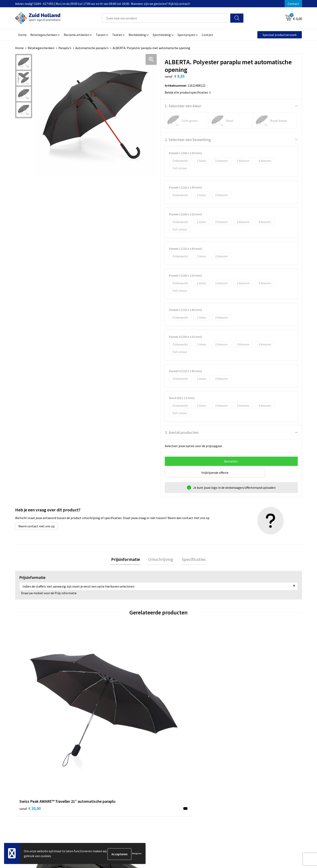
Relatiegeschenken (41, 48)
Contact (293, 4)
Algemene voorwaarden (249, 774)
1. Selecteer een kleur (183, 106)
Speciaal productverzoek (280, 35)
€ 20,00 (30, 711)
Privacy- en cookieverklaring (253, 780)
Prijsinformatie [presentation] (128, 560)
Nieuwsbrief (135, 780)
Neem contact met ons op (36, 526)
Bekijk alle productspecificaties (188, 92)
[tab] (128, 560)
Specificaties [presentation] (191, 560)
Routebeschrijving (140, 792)
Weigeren (137, 854)
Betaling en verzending (143, 786)
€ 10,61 (102, 711)
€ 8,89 (244, 704)
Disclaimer (240, 786)
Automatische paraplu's (92, 48)
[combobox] (166, 18)
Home (19, 48)
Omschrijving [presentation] (161, 560)
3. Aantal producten (182, 432)
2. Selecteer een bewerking (188, 140)
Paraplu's (65, 48)
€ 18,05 (173, 711)
